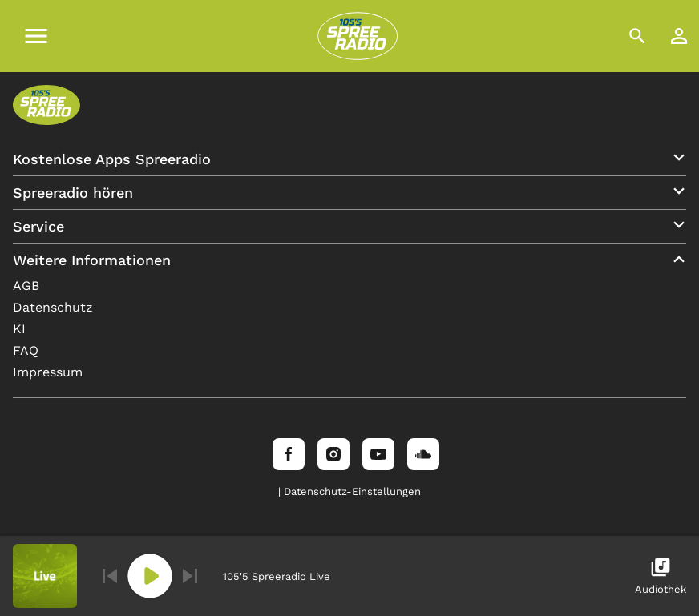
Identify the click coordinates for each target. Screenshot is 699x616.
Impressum (48, 372)
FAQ (26, 350)
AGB (26, 286)
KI (19, 329)
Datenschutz (53, 307)
